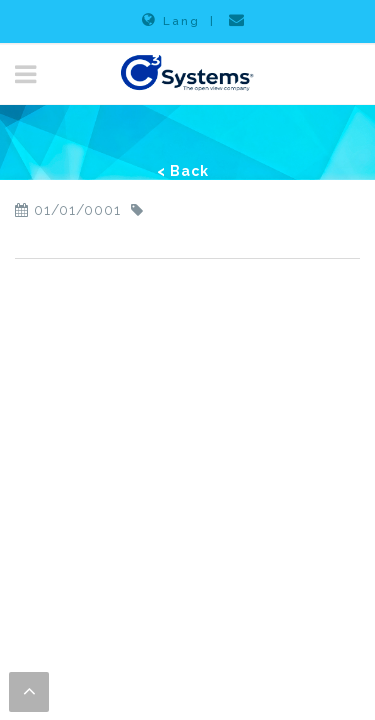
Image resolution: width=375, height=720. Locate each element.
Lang (171, 20)
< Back (183, 171)
